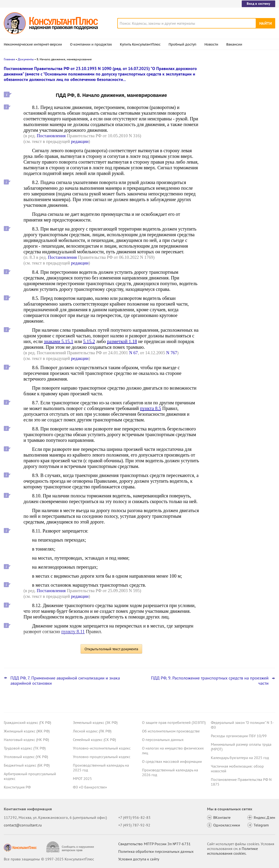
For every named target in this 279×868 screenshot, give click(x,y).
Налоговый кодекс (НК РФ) (26, 740)
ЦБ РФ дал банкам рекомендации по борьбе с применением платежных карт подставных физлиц (238, 119)
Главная (9, 59)
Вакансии (234, 44)
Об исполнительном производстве (171, 731)
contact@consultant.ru (23, 825)
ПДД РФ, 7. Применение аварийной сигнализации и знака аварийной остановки (65, 681)
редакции (80, 141)
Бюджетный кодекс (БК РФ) (27, 765)
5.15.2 (89, 341)
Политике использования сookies (232, 851)
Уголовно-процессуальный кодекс (102, 757)
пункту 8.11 (73, 632)
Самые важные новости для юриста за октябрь (239, 143)
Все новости (219, 181)
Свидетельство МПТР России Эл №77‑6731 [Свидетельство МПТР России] (154, 844)
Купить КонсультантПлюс (140, 44)
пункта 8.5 (151, 408)
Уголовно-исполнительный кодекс (102, 748)
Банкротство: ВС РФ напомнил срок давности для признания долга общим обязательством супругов (239, 93)
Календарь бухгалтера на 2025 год (240, 758)
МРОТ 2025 (82, 778)
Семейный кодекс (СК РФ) (94, 740)
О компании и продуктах (91, 44)
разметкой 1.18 (122, 341)
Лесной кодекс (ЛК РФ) (92, 731)
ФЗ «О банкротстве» (90, 787)
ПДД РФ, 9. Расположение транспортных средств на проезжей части (210, 681)
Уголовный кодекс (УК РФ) (26, 757)
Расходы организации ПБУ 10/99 (239, 736)
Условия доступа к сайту (139, 859)
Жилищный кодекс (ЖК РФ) (27, 731)
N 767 (172, 353)
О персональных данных (163, 740)
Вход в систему (258, 4)
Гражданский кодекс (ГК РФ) (27, 722)
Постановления (51, 136)
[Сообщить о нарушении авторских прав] (71, 847)
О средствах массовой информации (172, 761)
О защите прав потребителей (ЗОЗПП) (174, 722)
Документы (26, 59)
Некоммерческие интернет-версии (33, 44)
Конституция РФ (17, 787)
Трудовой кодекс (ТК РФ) (25, 748)
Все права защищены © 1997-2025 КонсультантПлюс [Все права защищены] (49, 859)
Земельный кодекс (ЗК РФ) (95, 722)
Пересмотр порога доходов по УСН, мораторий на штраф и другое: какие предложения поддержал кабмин (238, 166)
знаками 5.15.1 (58, 341)
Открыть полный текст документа (111, 649)
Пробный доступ (182, 44)
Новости (211, 44)
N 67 (134, 353)
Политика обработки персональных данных (156, 851)
